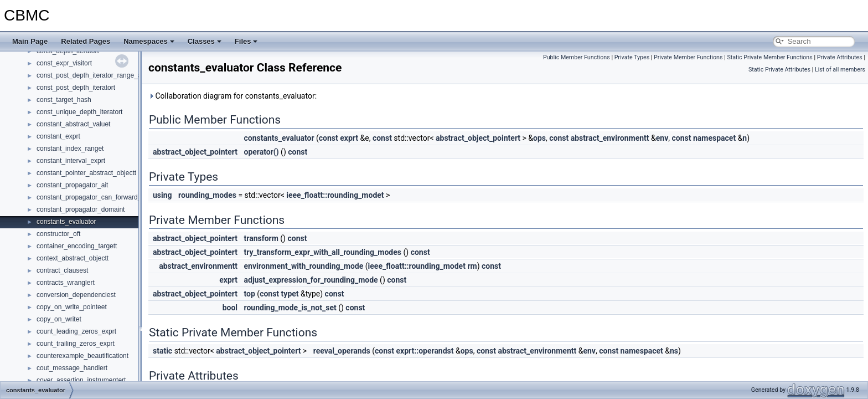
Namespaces (149, 41)
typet (290, 294)
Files (246, 41)
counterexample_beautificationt (82, 356)
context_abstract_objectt (73, 258)
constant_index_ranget (70, 149)
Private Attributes (840, 57)
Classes (205, 41)
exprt (349, 138)
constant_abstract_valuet (73, 124)
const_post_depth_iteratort (76, 88)
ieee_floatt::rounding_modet (335, 195)
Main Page (30, 41)
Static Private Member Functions (769, 57)
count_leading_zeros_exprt (76, 331)
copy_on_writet (59, 319)
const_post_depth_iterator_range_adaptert (99, 75)
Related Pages (86, 41)
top (250, 294)
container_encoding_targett (77, 246)
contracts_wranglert (66, 283)
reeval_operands (342, 351)
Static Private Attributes (779, 70)
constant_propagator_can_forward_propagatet (105, 197)
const (329, 138)
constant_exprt (58, 136)
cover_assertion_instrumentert (81, 380)
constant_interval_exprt (71, 161)
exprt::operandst (425, 351)
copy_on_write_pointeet (72, 307)
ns (674, 351)
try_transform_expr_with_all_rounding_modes (323, 252)
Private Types (632, 57)
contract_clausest (62, 270)
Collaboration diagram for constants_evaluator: (232, 96)
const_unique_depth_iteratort (79, 112)
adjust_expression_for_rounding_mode (311, 280)
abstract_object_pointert (478, 138)
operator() (262, 152)
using (162, 195)
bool (230, 308)
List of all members (840, 70)
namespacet (714, 138)
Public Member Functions (577, 57)
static (162, 351)
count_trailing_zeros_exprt (76, 344)
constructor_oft (58, 234)
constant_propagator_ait (72, 185)
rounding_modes (207, 195)
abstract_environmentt (610, 138)
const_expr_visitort (64, 63)
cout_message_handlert (72, 368)
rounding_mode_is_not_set (290, 308)
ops (539, 138)
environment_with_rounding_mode (304, 266)
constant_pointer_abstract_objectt (86, 173)
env (662, 138)
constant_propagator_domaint (81, 209)
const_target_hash (64, 100)
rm (472, 266)
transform (261, 238)
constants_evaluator (66, 222)
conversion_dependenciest (76, 295)
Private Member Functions (688, 57)
